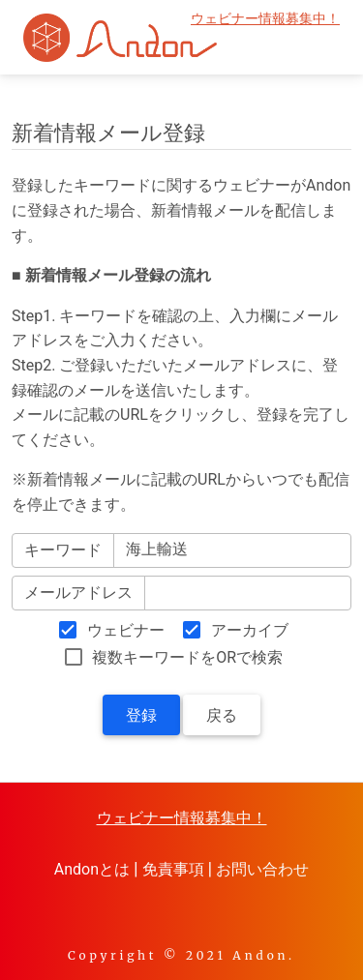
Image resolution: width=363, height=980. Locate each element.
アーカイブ (250, 630)
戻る (222, 715)
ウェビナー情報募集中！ (265, 19)
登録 (141, 715)
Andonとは (92, 869)
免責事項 (173, 869)
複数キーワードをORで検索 (187, 657)
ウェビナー (126, 630)
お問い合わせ (262, 869)
